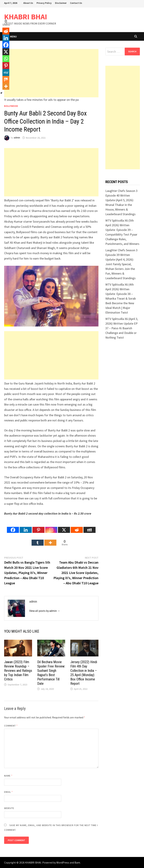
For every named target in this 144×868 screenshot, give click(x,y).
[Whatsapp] (6, 59)
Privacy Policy (44, 3)
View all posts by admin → (45, 611)
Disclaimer (61, 3)
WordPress (63, 862)
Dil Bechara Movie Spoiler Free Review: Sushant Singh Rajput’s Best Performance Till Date (51, 673)
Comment (11, 726)
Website (9, 808)
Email (9, 792)
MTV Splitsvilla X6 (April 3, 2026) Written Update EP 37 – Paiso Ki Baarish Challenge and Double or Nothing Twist (122, 328)
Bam (77, 862)
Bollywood (11, 106)
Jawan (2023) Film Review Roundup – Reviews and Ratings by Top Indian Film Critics (18, 671)
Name (8, 776)
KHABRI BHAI (26, 17)
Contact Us (76, 3)
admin (17, 138)
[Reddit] (77, 527)
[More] (50, 540)
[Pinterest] (38, 527)
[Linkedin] (26, 527)
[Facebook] (13, 527)
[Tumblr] (38, 540)
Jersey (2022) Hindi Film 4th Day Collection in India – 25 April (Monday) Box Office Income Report (84, 673)
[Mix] (6, 79)
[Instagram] (51, 527)
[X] (64, 527)
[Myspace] (90, 527)
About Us (28, 3)
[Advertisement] (51, 73)
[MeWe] (6, 72)
